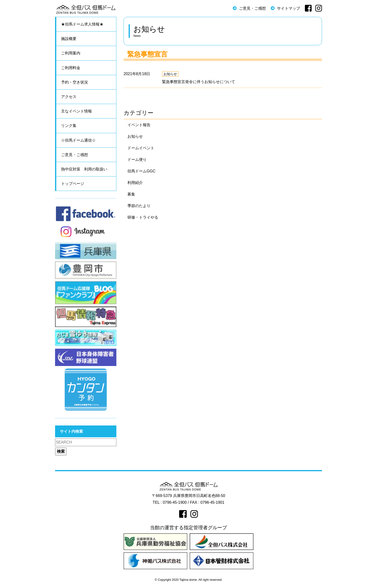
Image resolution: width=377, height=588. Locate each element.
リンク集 (69, 126)
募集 (131, 194)
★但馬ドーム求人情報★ (82, 24)
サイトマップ (289, 8)
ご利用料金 (71, 68)
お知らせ (170, 74)
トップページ (73, 184)
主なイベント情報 (76, 111)
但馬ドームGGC (141, 171)
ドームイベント (141, 148)
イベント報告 (139, 125)
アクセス (69, 97)
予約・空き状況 (75, 82)
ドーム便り (137, 160)
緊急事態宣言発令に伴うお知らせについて (199, 82)
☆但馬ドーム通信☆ (78, 140)
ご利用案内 (71, 53)
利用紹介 (135, 183)
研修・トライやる (143, 217)
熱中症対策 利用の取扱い (84, 169)
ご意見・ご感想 (252, 8)
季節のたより (139, 206)
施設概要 (69, 39)
